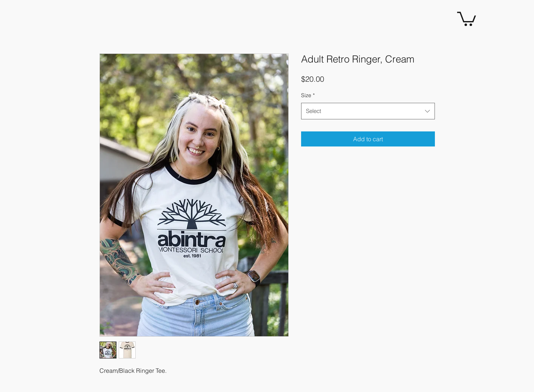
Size (308, 95)
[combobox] (368, 111)
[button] (467, 18)
